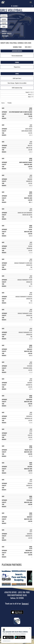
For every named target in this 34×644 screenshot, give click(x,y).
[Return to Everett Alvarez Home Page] (3, 2)
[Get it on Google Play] (20, 637)
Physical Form (17, 67)
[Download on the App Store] (8, 637)
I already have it (6, 641)
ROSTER (4, 20)
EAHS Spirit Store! (17, 78)
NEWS (4, 27)
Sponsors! (25, 603)
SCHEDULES (4, 16)
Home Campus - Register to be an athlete (17, 83)
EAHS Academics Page (17, 88)
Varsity (4, 31)
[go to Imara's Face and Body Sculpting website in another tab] (19, 578)
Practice (10, 103)
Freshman (5, 36)
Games (3, 103)
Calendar (15, 6)
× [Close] (30, 629)
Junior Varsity (7, 34)
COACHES (4, 23)
